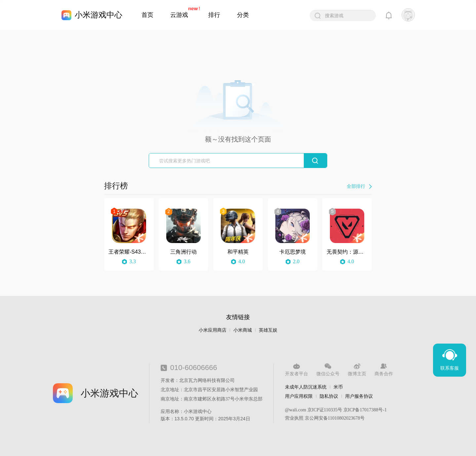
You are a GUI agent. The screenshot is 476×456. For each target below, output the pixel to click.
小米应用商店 (213, 330)
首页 (147, 15)
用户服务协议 (359, 396)
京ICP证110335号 (325, 410)
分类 (243, 15)
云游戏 (179, 15)
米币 (338, 387)
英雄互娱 (268, 330)
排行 (214, 15)
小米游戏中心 (99, 15)
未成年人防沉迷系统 (306, 387)
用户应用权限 (299, 396)
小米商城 (243, 330)
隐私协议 (329, 396)
